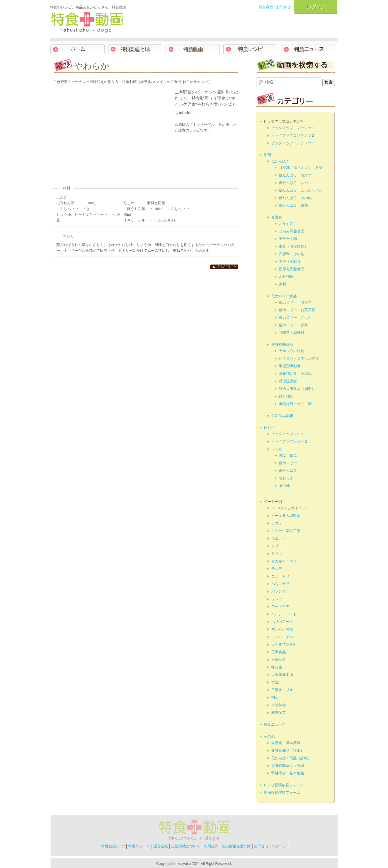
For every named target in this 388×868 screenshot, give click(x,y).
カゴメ (277, 523)
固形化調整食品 (292, 269)
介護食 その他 (292, 254)
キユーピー (280, 538)
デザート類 (288, 239)
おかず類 (286, 224)
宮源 (275, 682)
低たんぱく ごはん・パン (301, 190)
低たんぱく (280, 161)
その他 (284, 486)
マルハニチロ (282, 637)
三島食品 (279, 652)
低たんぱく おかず (295, 175)
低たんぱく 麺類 (293, 205)
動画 (267, 155)
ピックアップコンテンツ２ (293, 135)
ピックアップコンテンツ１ (293, 128)
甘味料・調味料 (292, 333)
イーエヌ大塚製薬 (286, 516)
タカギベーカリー (286, 561)
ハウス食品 (280, 584)
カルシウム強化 (292, 351)
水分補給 (286, 277)
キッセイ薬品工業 (286, 531)
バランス (279, 591)
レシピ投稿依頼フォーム (284, 785)
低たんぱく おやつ (295, 183)
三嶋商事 (279, 660)
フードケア (280, 607)
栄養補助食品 (282, 344)
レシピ (269, 427)
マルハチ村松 (282, 629)
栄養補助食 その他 (295, 374)
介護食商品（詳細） (288, 750)
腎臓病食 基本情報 (288, 773)
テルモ (277, 569)
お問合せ (283, 7)
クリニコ (279, 546)
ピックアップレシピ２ (289, 441)
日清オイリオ (282, 690)
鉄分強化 (286, 396)
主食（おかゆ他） (293, 246)
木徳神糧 (279, 705)
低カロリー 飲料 (293, 325)
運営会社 (266, 7)
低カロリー (288, 463)
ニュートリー (282, 576)
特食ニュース (275, 724)
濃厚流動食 (288, 381)
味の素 (277, 667)
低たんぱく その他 (295, 198)
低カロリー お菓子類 (297, 310)
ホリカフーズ (282, 622)
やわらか (286, 478)
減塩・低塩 (288, 455)
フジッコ (279, 599)
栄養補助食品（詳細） (289, 766)
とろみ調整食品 (292, 231)
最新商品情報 (282, 416)
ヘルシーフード (284, 614)
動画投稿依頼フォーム (282, 793)
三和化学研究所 (284, 644)
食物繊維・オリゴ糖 (295, 404)
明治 (275, 697)
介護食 (277, 217)
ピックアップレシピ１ (289, 434)
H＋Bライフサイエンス (290, 508)
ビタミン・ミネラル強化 (299, 358)
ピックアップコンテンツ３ (293, 143)
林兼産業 (279, 713)
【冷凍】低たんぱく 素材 (301, 168)
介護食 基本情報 (286, 743)
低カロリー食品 (284, 296)
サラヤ (277, 554)
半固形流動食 (290, 261)
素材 (283, 284)
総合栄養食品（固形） (297, 389)
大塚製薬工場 (282, 675)
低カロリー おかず (295, 302)
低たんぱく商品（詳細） (291, 758)
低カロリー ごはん (295, 318)
